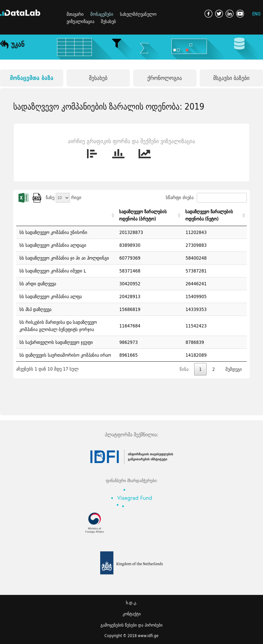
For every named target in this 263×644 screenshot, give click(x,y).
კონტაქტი (132, 614)
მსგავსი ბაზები (231, 78)
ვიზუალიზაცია (80, 21)
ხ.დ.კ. (131, 603)
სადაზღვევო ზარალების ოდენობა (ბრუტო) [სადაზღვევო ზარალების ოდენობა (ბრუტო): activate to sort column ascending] (143, 215)
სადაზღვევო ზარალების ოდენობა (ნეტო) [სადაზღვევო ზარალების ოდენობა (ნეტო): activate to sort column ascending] (209, 215)
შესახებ (108, 21)
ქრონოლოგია (165, 78)
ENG (256, 14)
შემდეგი (234, 369)
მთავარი (75, 14)
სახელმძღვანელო (138, 14)
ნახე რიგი (64, 197)
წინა (184, 369)
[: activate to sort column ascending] (66, 215)
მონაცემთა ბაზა (32, 78)
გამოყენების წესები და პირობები (131, 625)
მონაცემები (102, 14)
